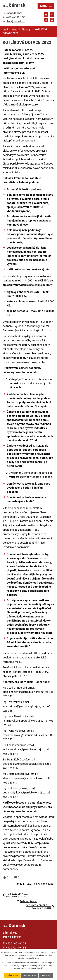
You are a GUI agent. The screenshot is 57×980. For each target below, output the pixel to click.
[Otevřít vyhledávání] (46, 20)
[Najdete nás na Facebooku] (52, 21)
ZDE (22, 73)
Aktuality (26, 29)
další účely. (35, 958)
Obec (15, 29)
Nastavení (46, 975)
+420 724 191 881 (17, 948)
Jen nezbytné (30, 975)
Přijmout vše (12, 975)
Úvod (5, 29)
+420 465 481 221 (17, 943)
